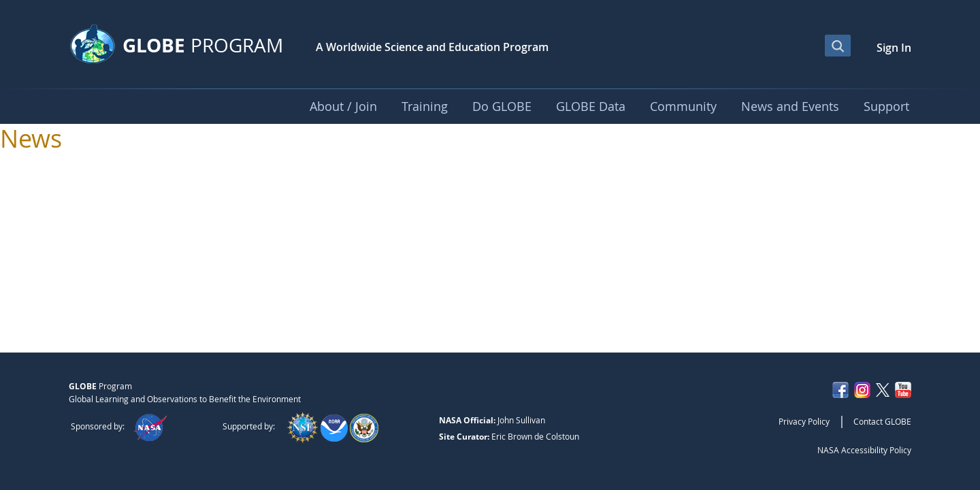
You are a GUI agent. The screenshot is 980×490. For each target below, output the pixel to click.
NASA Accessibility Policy (864, 450)
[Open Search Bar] (838, 46)
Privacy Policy (804, 421)
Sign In (894, 48)
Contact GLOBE (882, 421)
